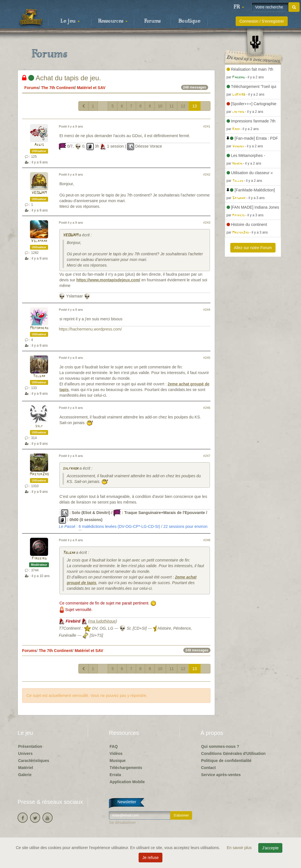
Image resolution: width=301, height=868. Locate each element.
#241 (207, 126)
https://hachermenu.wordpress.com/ (90, 329)
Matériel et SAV (91, 88)
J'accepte (270, 848)
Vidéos (116, 753)
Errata (115, 775)
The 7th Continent (58, 88)
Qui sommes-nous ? (220, 746)
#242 (207, 174)
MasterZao (39, 474)
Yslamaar (39, 241)
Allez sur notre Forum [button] (253, 248)
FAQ (114, 746)
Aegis (39, 145)
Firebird (39, 559)
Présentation (30, 746)
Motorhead (39, 328)
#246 (207, 408)
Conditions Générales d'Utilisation (233, 753)
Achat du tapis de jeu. (62, 78)
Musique (118, 761)
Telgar (39, 376)
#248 (207, 540)
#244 (207, 310)
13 (195, 106)
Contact (208, 768)
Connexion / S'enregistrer (262, 21)
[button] (239, 7)
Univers (25, 753)
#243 (207, 223)
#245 (207, 358)
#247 (207, 456)
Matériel (26, 768)
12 (183, 106)
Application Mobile (127, 782)
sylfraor (70, 469)
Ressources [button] (113, 21)
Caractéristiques (34, 761)
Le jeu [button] (70, 21)
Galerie (25, 775)
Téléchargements (126, 768)
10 (160, 106)
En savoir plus (240, 848)
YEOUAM (39, 193)
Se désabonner (122, 822)
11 (172, 106)
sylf (39, 426)
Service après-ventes (221, 775)
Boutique (189, 21)
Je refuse (150, 858)
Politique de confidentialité (226, 761)
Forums (152, 21)
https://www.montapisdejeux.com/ (108, 280)
